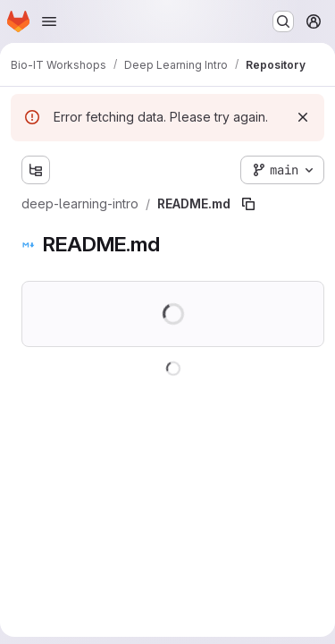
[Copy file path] (248, 204)
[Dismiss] (303, 117)
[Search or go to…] (283, 21)
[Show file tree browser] (36, 170)
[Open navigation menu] (49, 21)
